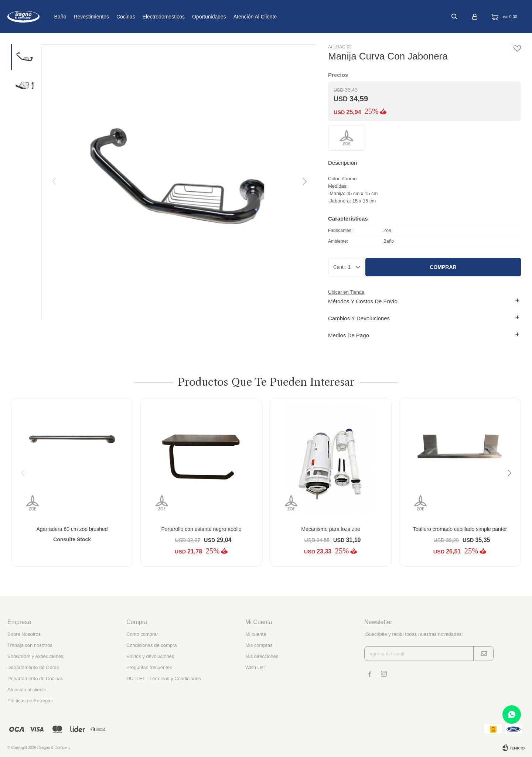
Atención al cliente (280, 17)
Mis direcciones (262, 656)
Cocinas (150, 17)
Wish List (255, 667)
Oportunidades (233, 17)
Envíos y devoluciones (150, 656)
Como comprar (142, 634)
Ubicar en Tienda (346, 292)
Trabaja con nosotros (30, 645)
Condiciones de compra (152, 645)
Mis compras (259, 645)
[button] (304, 182)
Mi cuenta (256, 634)
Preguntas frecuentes (149, 667)
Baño (84, 17)
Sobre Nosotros (24, 634)
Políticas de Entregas (30, 701)
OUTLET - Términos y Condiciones (164, 678)
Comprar (443, 267)
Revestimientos (116, 17)
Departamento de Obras (33, 667)
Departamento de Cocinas (35, 678)
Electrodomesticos (188, 17)
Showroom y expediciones (35, 656)
